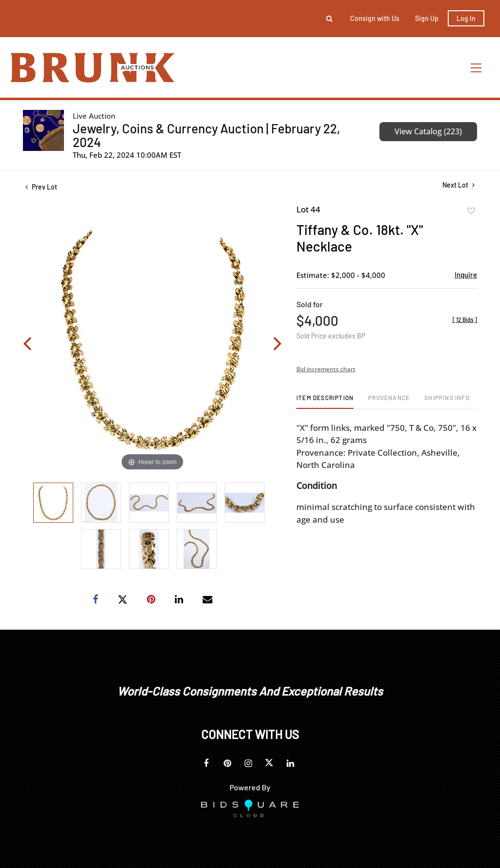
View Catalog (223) (428, 131)
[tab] (325, 401)
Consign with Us (375, 18)
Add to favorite (471, 211)
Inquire (466, 275)
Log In (466, 18)
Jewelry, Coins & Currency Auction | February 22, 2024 (207, 135)
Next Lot (458, 185)
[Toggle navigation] (477, 68)
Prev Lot (41, 187)
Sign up (427, 18)
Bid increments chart (326, 369)
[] (465, 319)
